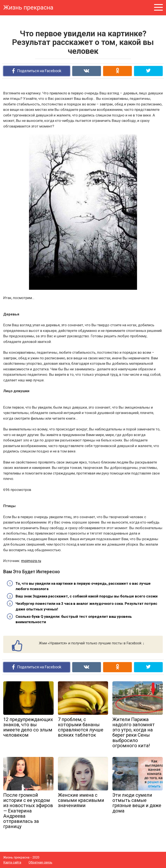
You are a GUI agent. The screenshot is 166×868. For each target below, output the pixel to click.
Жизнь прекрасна (28, 7)
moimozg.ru (31, 561)
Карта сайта (12, 862)
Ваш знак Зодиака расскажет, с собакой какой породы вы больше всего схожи (87, 596)
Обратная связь (40, 862)
